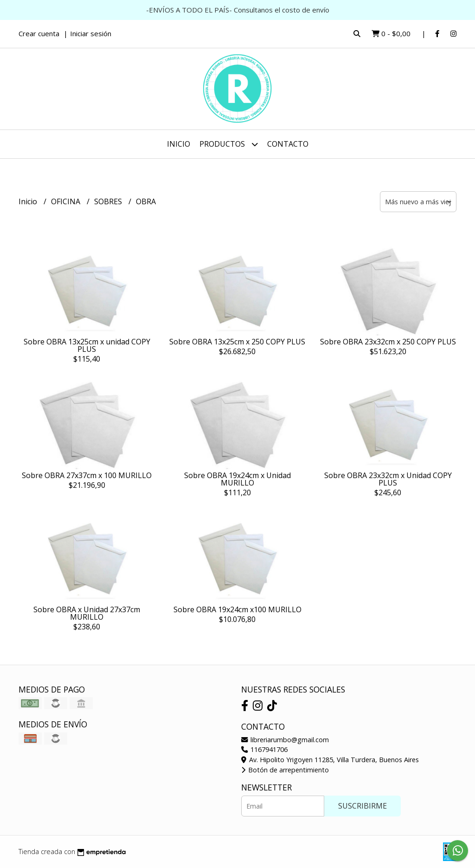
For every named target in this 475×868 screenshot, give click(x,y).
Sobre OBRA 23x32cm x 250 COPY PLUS (388, 342)
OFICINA (67, 201)
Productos (229, 144)
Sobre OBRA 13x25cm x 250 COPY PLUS (237, 342)
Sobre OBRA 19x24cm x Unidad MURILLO (237, 479)
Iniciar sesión (91, 33)
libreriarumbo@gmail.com (285, 740)
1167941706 (264, 749)
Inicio (179, 144)
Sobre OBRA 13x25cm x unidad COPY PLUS (87, 345)
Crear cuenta (39, 33)
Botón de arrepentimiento (285, 770)
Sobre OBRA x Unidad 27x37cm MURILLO (87, 613)
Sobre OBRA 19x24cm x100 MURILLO (237, 609)
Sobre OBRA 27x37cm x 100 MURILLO (87, 475)
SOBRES (109, 201)
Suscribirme (363, 806)
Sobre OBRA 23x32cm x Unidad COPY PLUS (388, 479)
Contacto (288, 144)
